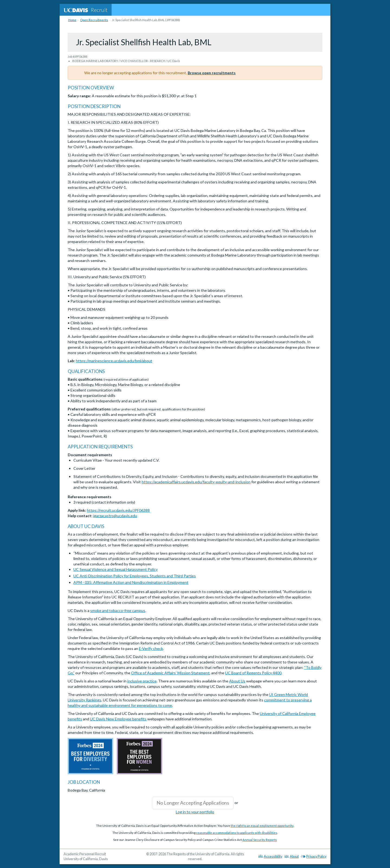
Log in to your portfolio (195, 812)
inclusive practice (142, 681)
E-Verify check (151, 648)
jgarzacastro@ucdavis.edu (115, 516)
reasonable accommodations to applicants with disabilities (237, 833)
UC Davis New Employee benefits (118, 719)
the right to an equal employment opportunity (262, 826)
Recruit (86, 10)
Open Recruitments (94, 20)
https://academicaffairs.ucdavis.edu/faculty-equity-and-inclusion (196, 482)
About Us (237, 681)
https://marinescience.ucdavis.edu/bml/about (114, 361)
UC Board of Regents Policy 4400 (253, 673)
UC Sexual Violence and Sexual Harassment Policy (116, 569)
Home (72, 20)
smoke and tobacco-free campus (118, 610)
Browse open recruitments (212, 73)
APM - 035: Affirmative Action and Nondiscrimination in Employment (131, 582)
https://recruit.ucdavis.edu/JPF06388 (118, 510)
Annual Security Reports (260, 840)
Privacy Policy (314, 856)
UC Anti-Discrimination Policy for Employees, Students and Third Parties (135, 576)
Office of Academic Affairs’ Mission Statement (170, 673)
